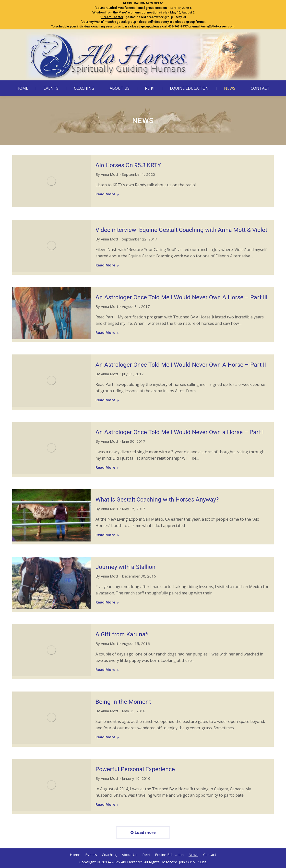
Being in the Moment (123, 702)
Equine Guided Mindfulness (116, 8)
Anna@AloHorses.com (218, 26)
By (107, 174)
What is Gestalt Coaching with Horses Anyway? (157, 500)
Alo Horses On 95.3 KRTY (128, 165)
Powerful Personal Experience (135, 769)
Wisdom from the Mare (109, 12)
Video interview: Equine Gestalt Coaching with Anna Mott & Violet (181, 230)
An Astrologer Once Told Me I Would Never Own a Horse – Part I (180, 432)
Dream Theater (112, 17)
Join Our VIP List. (193, 862)
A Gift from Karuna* (122, 634)
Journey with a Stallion (125, 567)
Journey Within (92, 22)
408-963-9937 (178, 26)
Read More (107, 194)
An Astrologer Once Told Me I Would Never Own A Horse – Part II (181, 365)
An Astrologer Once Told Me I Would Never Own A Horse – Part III (181, 297)
